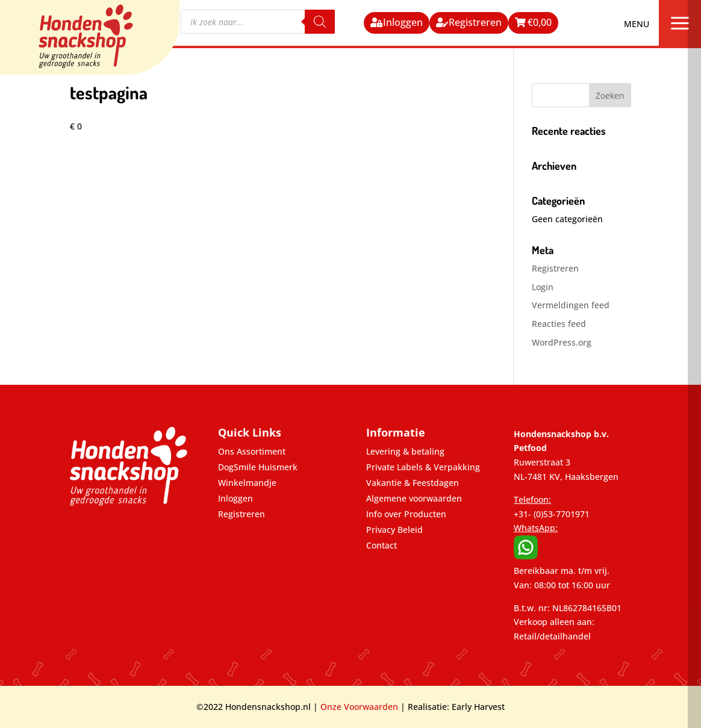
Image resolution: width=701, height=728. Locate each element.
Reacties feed (559, 324)
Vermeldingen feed (571, 305)
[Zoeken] (320, 22)
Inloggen (403, 22)
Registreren (475, 22)
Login (543, 287)
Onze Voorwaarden (359, 707)
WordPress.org (562, 342)
